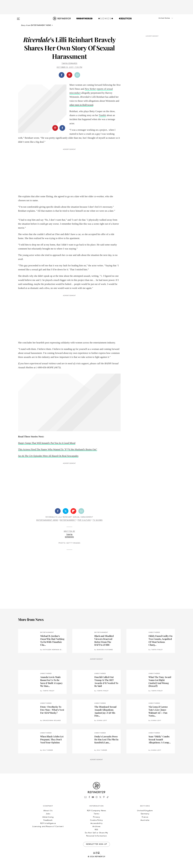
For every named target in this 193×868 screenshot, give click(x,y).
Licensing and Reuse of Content (48, 827)
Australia (145, 820)
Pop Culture (84, 520)
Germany (145, 814)
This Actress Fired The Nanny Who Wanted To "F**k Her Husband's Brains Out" (58, 449)
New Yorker (90, 89)
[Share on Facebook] (62, 75)
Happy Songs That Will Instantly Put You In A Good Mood (47, 443)
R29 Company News (96, 811)
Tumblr (102, 115)
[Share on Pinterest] (69, 75)
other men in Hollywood (81, 105)
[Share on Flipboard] (73, 511)
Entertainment (68, 520)
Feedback (48, 820)
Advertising (48, 817)
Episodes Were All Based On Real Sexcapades (48, 456)
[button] (161, 21)
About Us (48, 811)
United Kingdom (145, 811)
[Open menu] (18, 17)
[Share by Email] (77, 75)
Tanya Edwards (69, 64)
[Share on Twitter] (66, 511)
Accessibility (96, 823)
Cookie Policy (96, 820)
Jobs (48, 814)
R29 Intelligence (48, 823)
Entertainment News (47, 520)
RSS (96, 830)
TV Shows (98, 520)
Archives (96, 827)
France (145, 817)
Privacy (97, 817)
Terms (96, 814)
